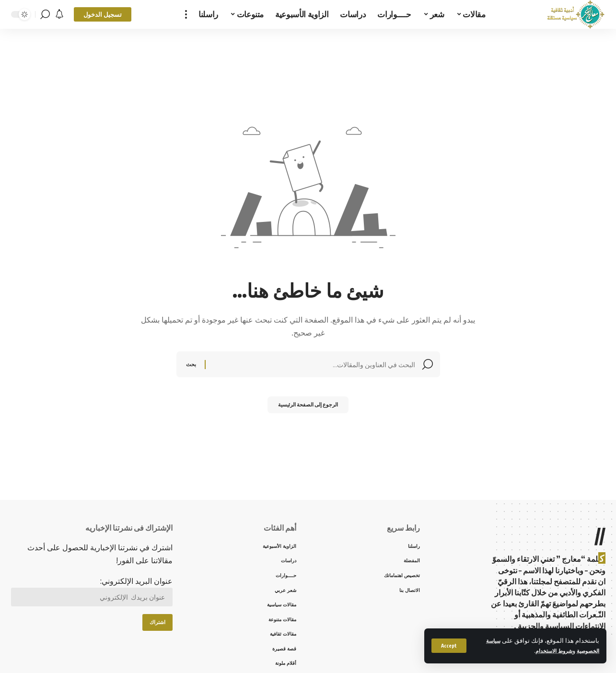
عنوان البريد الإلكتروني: (92, 593)
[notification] (59, 14)
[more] (186, 14)
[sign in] (103, 14)
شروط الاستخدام (546, 650)
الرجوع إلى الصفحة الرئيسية (308, 407)
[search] (45, 14)
